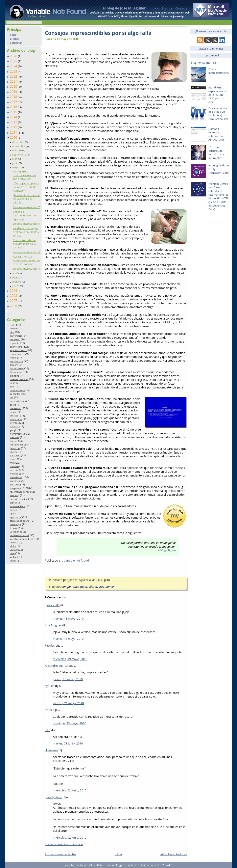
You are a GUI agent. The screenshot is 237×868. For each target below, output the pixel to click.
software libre (17, 506)
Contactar (182, 8)
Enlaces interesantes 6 (26, 224)
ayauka (50, 686)
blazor (13, 365)
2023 (14, 71)
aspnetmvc (16, 354)
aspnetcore (16, 347)
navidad (14, 466)
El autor (167, 8)
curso (13, 405)
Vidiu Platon (168, 550)
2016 (14, 107)
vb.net (13, 542)
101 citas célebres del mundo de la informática (216, 153)
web (12, 553)
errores (99, 587)
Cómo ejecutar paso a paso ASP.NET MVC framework (26, 187)
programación (18, 488)
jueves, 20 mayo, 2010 (68, 679)
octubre (17, 150)
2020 (14, 86)
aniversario (16, 336)
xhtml (13, 561)
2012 (14, 127)
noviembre (19, 146)
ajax (12, 332)
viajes (13, 546)
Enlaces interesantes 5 (26, 252)
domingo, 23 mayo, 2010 (69, 723)
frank (48, 710)
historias (15, 437)
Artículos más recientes (61, 854)
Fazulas (50, 645)
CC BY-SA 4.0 (164, 865)
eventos (14, 423)
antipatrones (70, 587)
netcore (14, 470)
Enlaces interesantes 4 (26, 269)
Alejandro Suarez (56, 666)
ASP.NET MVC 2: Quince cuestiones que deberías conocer (27, 260)
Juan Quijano (53, 797)
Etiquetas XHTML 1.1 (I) (205, 63)
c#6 (12, 387)
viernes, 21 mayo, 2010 (68, 703)
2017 (14, 102)
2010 (14, 137)
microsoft (15, 455)
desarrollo (15, 408)
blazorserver (17, 368)
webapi (14, 557)
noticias (14, 474)
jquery (13, 452)
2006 (14, 306)
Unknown (51, 750)
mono (13, 459)
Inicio (155, 8)
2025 (14, 61)
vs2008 (14, 550)
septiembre (20, 155)
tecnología (16, 524)
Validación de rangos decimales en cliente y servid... (26, 232)
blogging (15, 376)
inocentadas (17, 445)
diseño (14, 412)
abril (15, 273)
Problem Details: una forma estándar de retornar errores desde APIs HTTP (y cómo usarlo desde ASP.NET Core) (219, 196)
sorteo (13, 510)
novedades (16, 477)
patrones (15, 481)
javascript (15, 448)
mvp (12, 463)
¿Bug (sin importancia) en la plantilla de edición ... (26, 199)
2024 (14, 66)
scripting (15, 495)
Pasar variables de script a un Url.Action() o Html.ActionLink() (218, 115)
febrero (17, 282)
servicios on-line (19, 499)
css (12, 397)
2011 (14, 132)
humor (14, 441)
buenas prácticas (19, 379)
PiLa (48, 730)
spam (13, 513)
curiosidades (17, 401)
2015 (14, 112)
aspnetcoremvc (18, 350)
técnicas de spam (19, 521)
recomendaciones (20, 492)
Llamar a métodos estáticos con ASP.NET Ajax (216, 134)
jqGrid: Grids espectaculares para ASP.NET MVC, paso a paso (217, 95)
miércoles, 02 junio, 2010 (70, 790)
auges (13, 358)
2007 (14, 301)
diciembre (19, 142)
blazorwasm (17, 372)
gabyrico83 (52, 605)
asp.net (14, 343)
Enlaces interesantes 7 (26, 207)
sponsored (16, 517)
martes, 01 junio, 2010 (68, 743)
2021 (14, 81)
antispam (15, 339)
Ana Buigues (53, 625)
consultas (15, 394)
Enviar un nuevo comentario (64, 844)
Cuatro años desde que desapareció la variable (24, 244)
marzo (16, 277)
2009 (14, 291)
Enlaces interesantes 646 (219, 71)
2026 (14, 56)
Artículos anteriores (174, 854)
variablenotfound (19, 535)
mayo (16, 167)
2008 (14, 296)
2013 (14, 122)
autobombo (16, 361)
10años (14, 329)
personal (15, 484)
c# (11, 383)
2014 (14, 117)
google (14, 430)
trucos (13, 528)
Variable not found (76, 560)
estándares (16, 419)
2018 (14, 97)
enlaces (14, 416)
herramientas (17, 434)
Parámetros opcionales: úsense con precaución (24, 175)
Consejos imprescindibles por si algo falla (26, 215)
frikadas (14, 426)
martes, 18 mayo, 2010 (68, 618)
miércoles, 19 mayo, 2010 (70, 659)
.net (12, 325)
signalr (14, 503)
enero (16, 286)
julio (15, 159)
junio (16, 163)
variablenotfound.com (22, 539)
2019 (14, 92)
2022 (14, 76)
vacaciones (16, 532)
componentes (17, 390)
